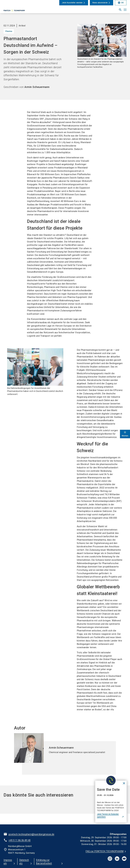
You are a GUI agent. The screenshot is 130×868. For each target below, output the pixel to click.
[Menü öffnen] (125, 10)
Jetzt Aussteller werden (72, 3)
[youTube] (124, 859)
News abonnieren (100, 3)
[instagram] (110, 859)
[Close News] (109, 781)
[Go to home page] (18, 11)
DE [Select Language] (121, 3)
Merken (125, 434)
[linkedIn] (117, 859)
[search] (120, 10)
